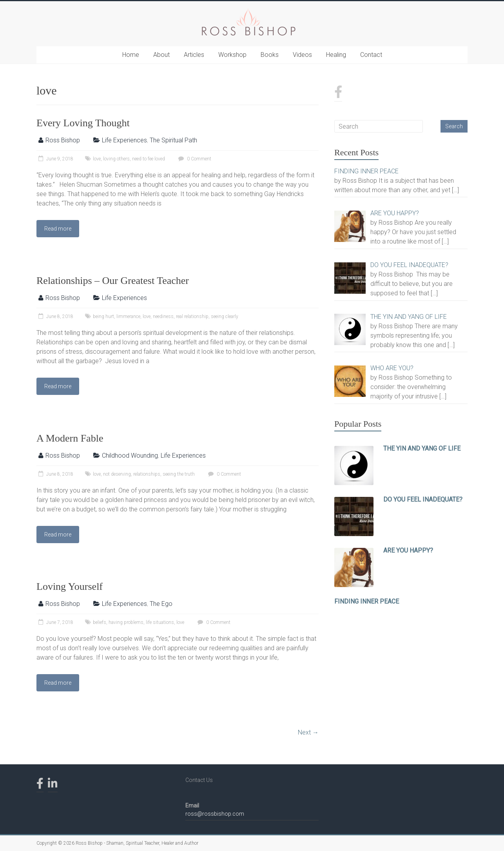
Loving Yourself (70, 586)
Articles (194, 55)
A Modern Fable (70, 438)
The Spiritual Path (173, 140)
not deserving (117, 474)
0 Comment (194, 159)
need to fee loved (149, 159)
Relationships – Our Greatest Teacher (113, 281)
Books (270, 55)
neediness (163, 316)
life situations (160, 622)
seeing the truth (179, 474)
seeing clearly (225, 316)
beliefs (100, 622)
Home (131, 55)
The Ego (161, 604)
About (161, 55)
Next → (308, 732)
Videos (302, 55)
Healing (336, 55)
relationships (147, 474)
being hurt (103, 316)
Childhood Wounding (130, 456)
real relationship (192, 316)
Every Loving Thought (83, 123)
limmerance (128, 316)
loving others (116, 159)
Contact (371, 55)
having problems (126, 622)
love (97, 159)
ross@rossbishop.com (215, 814)
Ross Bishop (63, 140)
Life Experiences (124, 140)
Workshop (232, 55)
